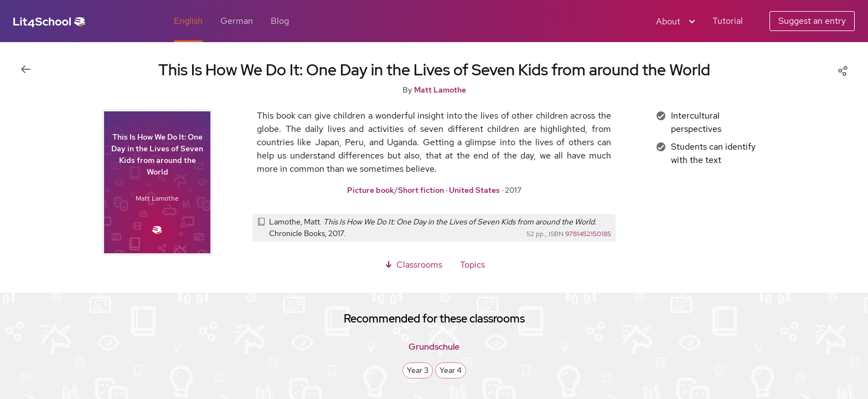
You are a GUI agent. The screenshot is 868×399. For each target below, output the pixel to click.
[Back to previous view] (25, 70)
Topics (472, 265)
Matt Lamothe (440, 90)
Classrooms (413, 265)
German (237, 21)
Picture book (371, 190)
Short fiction (421, 190)
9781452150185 (588, 234)
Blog (280, 21)
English (188, 21)
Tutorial (728, 21)
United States (474, 190)
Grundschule (434, 347)
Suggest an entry (812, 21)
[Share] (843, 70)
